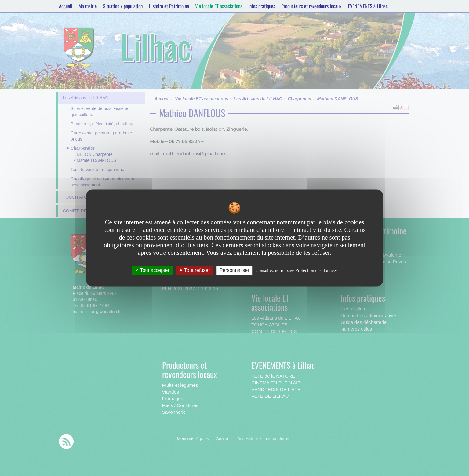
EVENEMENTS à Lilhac (368, 6)
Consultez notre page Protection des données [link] (297, 270)
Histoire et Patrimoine (169, 6)
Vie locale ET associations (219, 6)
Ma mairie (88, 6)
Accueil (66, 6)
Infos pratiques (262, 6)
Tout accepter (152, 270)
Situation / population (123, 6)
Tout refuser (195, 270)
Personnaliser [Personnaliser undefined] (234, 270)
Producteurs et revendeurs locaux (311, 6)
